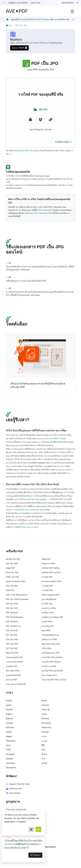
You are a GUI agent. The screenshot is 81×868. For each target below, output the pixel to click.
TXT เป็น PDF (12, 648)
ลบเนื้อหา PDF (48, 613)
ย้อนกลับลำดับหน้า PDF (51, 581)
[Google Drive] (30, 119)
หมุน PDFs (46, 631)
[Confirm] (38, 829)
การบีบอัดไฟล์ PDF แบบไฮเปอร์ (26, 510)
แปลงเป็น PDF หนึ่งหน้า (52, 662)
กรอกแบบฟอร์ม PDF (14, 657)
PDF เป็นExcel (12, 613)
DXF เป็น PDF (12, 564)
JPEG (9, 435)
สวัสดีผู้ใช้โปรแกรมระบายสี (25, 527)
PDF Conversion (45, 210)
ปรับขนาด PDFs (48, 564)
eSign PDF (10, 568)
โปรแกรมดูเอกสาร (49, 675)
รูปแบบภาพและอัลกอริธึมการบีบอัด (51, 439)
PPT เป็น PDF (12, 635)
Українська (46, 727)
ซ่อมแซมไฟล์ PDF (14, 675)
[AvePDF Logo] (17, 11)
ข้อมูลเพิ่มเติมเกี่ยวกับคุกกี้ (17, 848)
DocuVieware (13, 793)
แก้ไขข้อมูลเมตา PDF (51, 653)
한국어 (44, 754)
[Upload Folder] (41, 109)
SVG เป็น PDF (12, 639)
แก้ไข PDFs (46, 648)
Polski (8, 750)
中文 (43, 759)
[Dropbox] (41, 119)
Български (46, 723)
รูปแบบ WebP (12, 466)
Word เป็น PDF (12, 653)
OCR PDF (10, 590)
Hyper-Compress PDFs (16, 581)
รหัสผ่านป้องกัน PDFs (51, 595)
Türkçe (44, 714)
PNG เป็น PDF (12, 631)
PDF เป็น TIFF (12, 608)
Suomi (44, 701)
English (9, 714)
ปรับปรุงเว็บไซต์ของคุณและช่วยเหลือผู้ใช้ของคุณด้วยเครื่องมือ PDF (38, 385)
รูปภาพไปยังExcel (49, 599)
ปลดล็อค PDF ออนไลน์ (51, 572)
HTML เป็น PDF (12, 577)
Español (9, 718)
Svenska (45, 705)
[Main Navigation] (72, 11)
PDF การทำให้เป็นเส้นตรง (17, 595)
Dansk (9, 705)
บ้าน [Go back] (9, 25)
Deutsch (9, 710)
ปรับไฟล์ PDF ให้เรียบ (51, 568)
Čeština (9, 701)
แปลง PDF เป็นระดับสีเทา (52, 657)
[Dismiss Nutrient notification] (77, 3)
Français (10, 723)
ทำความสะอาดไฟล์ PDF (16, 684)
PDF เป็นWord (12, 622)
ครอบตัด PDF (12, 666)
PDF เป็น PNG (12, 604)
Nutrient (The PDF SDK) (18, 784)
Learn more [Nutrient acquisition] (36, 3)
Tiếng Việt (46, 710)
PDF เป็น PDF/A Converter (17, 599)
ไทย (43, 750)
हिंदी (43, 745)
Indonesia (10, 727)
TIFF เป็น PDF (12, 644)
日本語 (44, 763)
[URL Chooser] (51, 119)
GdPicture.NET (14, 789)
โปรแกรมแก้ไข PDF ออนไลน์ (54, 680)
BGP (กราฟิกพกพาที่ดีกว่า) (63, 452)
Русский (45, 732)
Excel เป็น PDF (12, 572)
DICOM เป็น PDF (13, 559)
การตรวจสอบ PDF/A (15, 662)
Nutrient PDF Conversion (28, 151)
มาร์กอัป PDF (47, 577)
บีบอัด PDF (46, 559)
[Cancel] (31, 829)
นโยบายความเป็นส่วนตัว (16, 810)
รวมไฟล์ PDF (47, 586)
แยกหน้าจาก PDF (49, 666)
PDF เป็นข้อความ (13, 626)
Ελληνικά (45, 718)
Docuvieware (41, 499)
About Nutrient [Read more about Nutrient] (68, 3)
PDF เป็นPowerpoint (14, 617)
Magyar (9, 736)
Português (10, 754)
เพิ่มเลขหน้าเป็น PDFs (51, 644)
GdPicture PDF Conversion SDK (38, 213)
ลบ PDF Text (47, 604)
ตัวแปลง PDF (12, 680)
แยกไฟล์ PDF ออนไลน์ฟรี (52, 671)
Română (9, 759)
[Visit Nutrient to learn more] (4, 3)
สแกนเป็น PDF (48, 626)
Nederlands (11, 741)
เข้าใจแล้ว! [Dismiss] (35, 855)
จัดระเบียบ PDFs (13, 671)
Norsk (8, 745)
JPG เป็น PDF (12, 586)
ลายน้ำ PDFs (47, 622)
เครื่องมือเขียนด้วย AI (50, 635)
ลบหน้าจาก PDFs (49, 608)
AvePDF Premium (42, 19)
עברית (44, 736)
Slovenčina (11, 763)
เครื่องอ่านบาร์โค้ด (49, 639)
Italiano (9, 732)
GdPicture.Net (25, 499)
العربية (44, 741)
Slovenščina (11, 768)
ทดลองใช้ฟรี (19, 48)
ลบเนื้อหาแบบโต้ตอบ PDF (52, 617)
